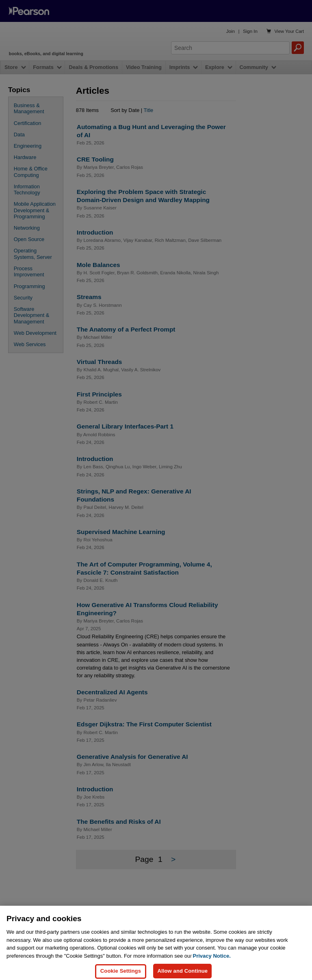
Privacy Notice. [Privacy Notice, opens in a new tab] (212, 965)
